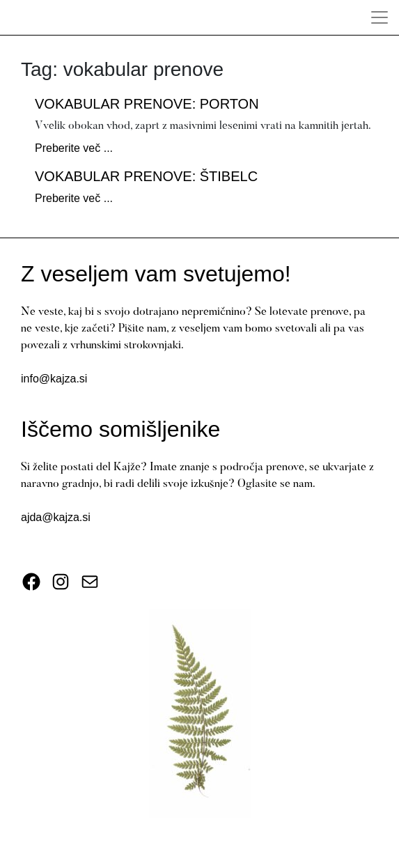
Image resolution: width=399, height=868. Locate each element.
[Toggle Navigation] (380, 17)
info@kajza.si (54, 379)
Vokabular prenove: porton (147, 104)
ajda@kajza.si (56, 517)
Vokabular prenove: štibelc (146, 176)
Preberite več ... (74, 148)
